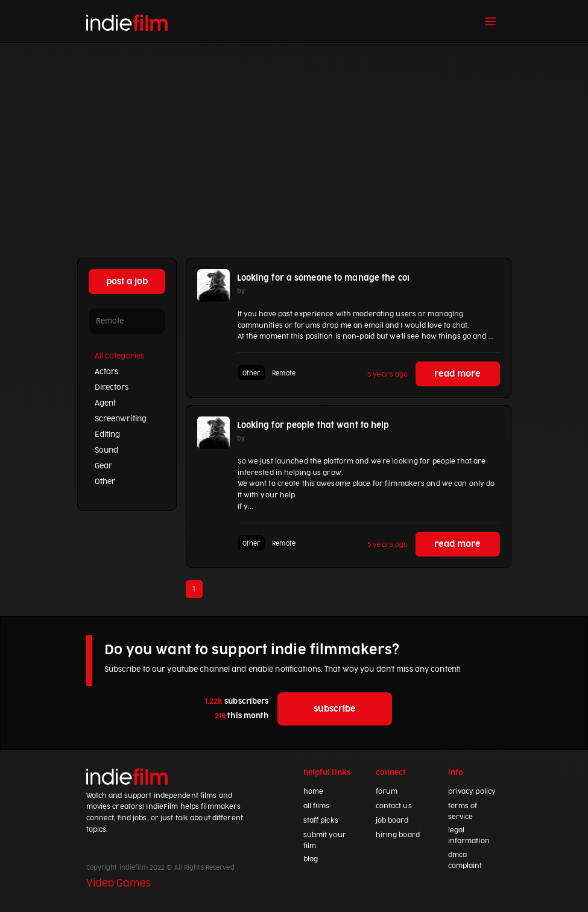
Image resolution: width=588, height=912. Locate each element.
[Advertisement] (294, 133)
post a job (127, 282)
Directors (112, 387)
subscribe (335, 709)
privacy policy (472, 792)
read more (457, 374)
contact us (394, 806)
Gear (103, 466)
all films (317, 806)
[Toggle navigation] (490, 21)
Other (105, 482)
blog (311, 859)
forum (387, 792)
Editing (108, 435)
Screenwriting (121, 419)
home (313, 792)
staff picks (321, 821)
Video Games (119, 884)
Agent (106, 403)
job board (392, 821)
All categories (120, 356)
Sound (107, 450)
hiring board (398, 835)
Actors (107, 372)
